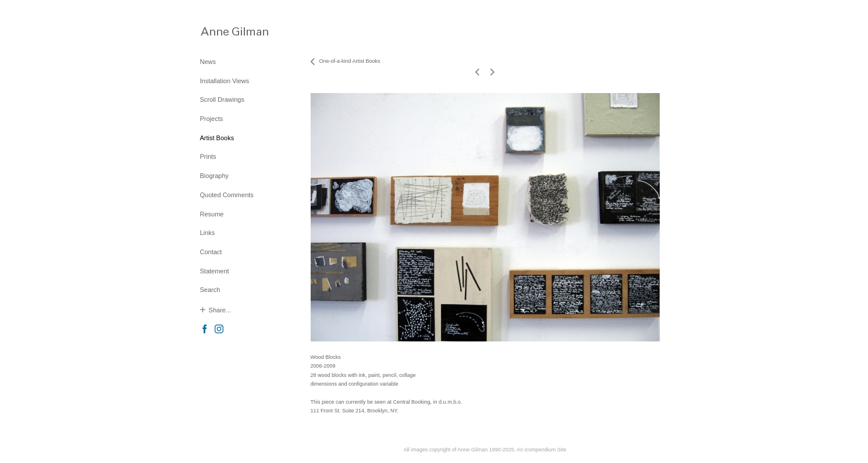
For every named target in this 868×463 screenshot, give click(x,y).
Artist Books (217, 138)
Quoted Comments (227, 195)
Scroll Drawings (222, 99)
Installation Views (225, 81)
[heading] (229, 31)
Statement (215, 271)
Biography (215, 176)
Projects (212, 119)
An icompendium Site (541, 450)
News (208, 62)
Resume (212, 214)
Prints (208, 156)
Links (208, 233)
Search (210, 290)
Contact (211, 252)
